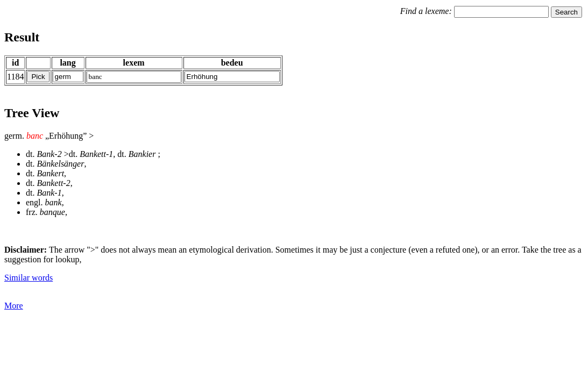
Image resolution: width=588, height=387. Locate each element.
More (14, 306)
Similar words (29, 278)
